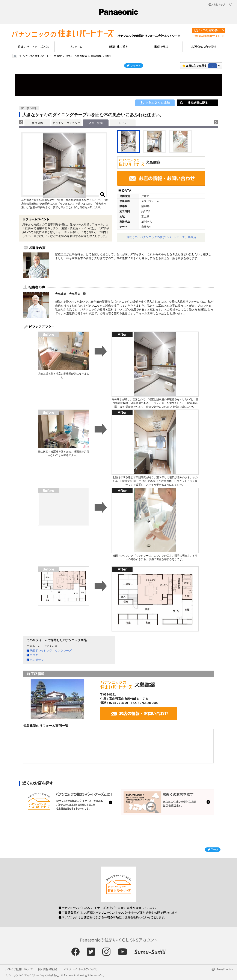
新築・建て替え (119, 47)
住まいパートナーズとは (33, 47)
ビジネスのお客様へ (207, 30)
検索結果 (96, 56)
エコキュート (38, 655)
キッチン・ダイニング (66, 123)
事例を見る (161, 47)
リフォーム (76, 47)
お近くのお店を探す (204, 47)
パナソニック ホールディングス (80, 969)
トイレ (123, 123)
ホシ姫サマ (37, 660)
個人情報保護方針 (48, 969)
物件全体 (37, 123)
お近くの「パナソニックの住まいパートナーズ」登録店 (161, 237)
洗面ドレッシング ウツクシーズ (51, 651)
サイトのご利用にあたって (18, 969)
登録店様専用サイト (207, 36)
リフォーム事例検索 (76, 56)
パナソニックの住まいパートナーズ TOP (40, 56)
